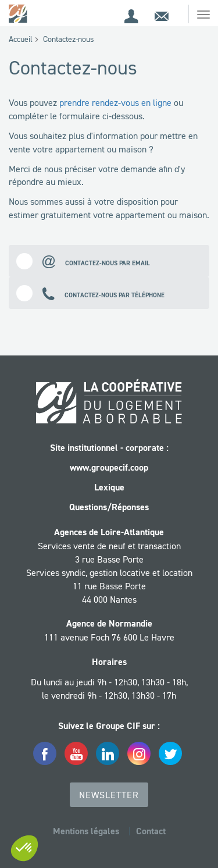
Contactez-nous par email (83, 261)
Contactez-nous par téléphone (90, 293)
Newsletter (109, 795)
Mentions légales (86, 831)
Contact (151, 831)
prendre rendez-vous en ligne (115, 102)
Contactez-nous (69, 39)
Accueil (21, 39)
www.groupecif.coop (109, 467)
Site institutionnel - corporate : (109, 448)
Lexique (109, 487)
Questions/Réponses (109, 507)
